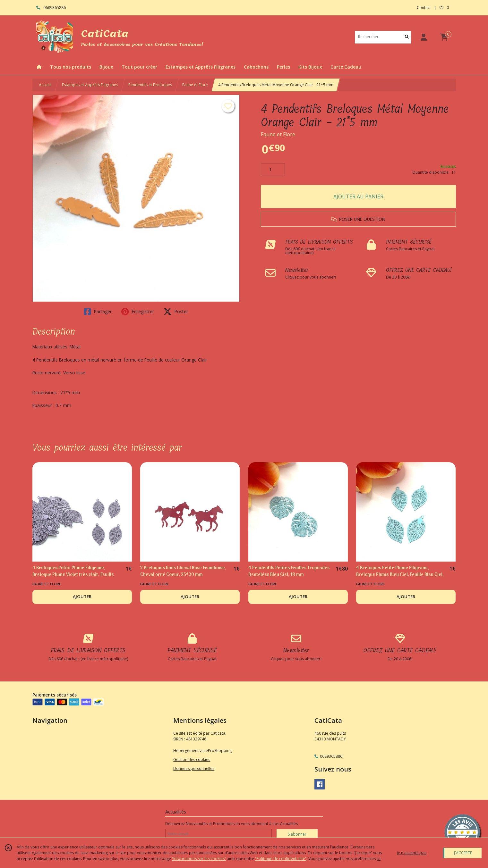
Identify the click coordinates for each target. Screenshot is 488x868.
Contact (424, 8)
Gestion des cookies (192, 759)
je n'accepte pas (412, 853)
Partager (98, 312)
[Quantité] (273, 170)
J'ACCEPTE (463, 853)
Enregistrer (138, 312)
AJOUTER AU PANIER (358, 196)
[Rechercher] (407, 37)
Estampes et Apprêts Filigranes (90, 85)
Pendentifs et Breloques (150, 85)
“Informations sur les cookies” (199, 859)
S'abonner (297, 834)
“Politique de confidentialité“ (281, 859)
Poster (176, 312)
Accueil (45, 85)
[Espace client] (424, 37)
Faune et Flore (195, 85)
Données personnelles (194, 768)
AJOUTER (82, 597)
